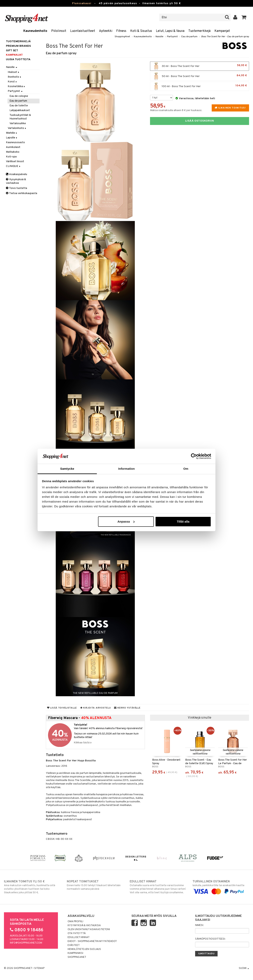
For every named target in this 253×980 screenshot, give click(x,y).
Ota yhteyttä (77, 933)
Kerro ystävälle (127, 708)
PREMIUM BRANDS (18, 46)
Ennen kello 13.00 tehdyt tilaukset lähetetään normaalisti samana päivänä (95, 885)
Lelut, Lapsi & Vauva (170, 31)
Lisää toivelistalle (62, 708)
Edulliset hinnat (79, 937)
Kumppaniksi (75, 953)
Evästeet (74, 945)
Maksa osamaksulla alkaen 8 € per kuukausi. (176, 110)
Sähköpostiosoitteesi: (210, 939)
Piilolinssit (59, 31)
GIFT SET (12, 51)
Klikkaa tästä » (83, 743)
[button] (244, 17)
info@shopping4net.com (26, 943)
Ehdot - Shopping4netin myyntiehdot (92, 941)
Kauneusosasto (15, 142)
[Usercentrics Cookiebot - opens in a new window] (194, 456)
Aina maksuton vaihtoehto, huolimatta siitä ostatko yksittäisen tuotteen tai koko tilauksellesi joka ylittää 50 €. (32, 887)
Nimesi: (199, 925)
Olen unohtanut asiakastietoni (89, 930)
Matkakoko (13, 152)
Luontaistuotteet (83, 31)
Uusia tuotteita (18, 60)
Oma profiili (75, 922)
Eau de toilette (19, 106)
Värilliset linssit (15, 161)
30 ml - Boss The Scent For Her (200, 66)
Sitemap (39, 968)
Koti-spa (11, 157)
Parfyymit (172, 37)
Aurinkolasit (13, 147)
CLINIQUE (13, 166)
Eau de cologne (19, 96)
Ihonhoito (15, 77)
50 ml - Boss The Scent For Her (200, 76)
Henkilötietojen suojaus (84, 949)
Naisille (159, 37)
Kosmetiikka (17, 86)
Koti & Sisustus (141, 31)
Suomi (244, 968)
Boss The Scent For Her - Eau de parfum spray (225, 37)
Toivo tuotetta (17, 188)
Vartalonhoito (17, 128)
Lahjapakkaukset (20, 110)
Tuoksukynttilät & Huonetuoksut (20, 117)
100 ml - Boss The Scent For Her (200, 86)
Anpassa (126, 521)
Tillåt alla (183, 521)
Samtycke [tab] (67, 469)
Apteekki (106, 31)
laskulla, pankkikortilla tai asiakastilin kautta (221, 887)
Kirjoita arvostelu (95, 708)
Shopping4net (122, 37)
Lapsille (12, 138)
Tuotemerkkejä (199, 31)
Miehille (12, 133)
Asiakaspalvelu (17, 174)
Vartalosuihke (18, 123)
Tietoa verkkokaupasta (22, 193)
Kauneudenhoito (35, 31)
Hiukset (14, 72)
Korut (13, 82)
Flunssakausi (82, 3)
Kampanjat (222, 31)
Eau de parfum (189, 37)
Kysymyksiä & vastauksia (16, 181)
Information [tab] (126, 469)
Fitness (121, 31)
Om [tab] (186, 469)
